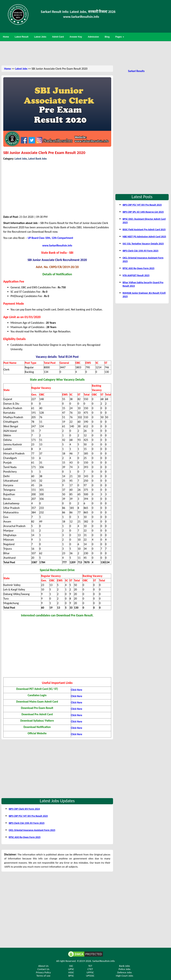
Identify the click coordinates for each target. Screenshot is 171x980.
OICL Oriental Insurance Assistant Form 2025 (32, 830)
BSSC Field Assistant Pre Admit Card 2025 (144, 229)
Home (8, 69)
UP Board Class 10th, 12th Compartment (50, 238)
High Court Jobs (125, 976)
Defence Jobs (124, 972)
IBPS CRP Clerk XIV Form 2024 (24, 809)
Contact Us (43, 969)
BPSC (71, 976)
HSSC (71, 972)
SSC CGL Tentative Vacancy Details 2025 (143, 244)
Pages (120, 37)
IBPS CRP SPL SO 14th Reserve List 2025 (143, 212)
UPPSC (90, 972)
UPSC (71, 969)
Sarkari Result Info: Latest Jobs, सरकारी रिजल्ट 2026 (78, 12)
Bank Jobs (124, 966)
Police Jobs (124, 969)
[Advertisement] (85, 53)
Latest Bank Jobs (37, 159)
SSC (71, 966)
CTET (90, 969)
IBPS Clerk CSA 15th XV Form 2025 (27, 823)
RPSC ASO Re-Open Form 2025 (25, 837)
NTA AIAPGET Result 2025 (136, 275)
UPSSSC (90, 976)
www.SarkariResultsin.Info (81, 17)
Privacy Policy (43, 972)
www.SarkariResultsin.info (57, 246)
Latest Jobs (21, 69)
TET (90, 966)
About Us (43, 966)
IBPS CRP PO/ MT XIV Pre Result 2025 (28, 816)
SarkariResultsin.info (104, 961)
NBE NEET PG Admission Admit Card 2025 (144, 237)
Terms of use (43, 976)
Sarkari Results (136, 71)
